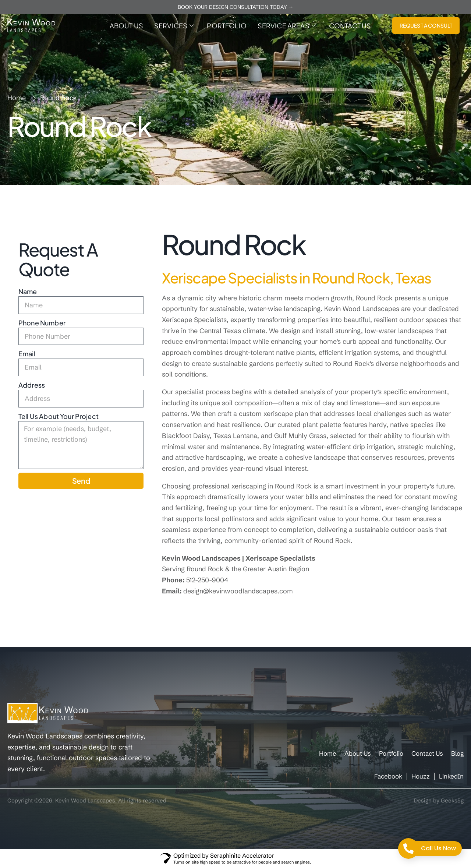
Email (27, 354)
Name (28, 291)
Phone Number (42, 323)
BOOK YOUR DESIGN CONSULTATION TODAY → (236, 7)
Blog (457, 753)
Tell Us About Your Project (59, 416)
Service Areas (287, 26)
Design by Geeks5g (439, 800)
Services (174, 26)
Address (32, 385)
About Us (126, 26)
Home (328, 753)
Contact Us (350, 26)
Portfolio (226, 26)
